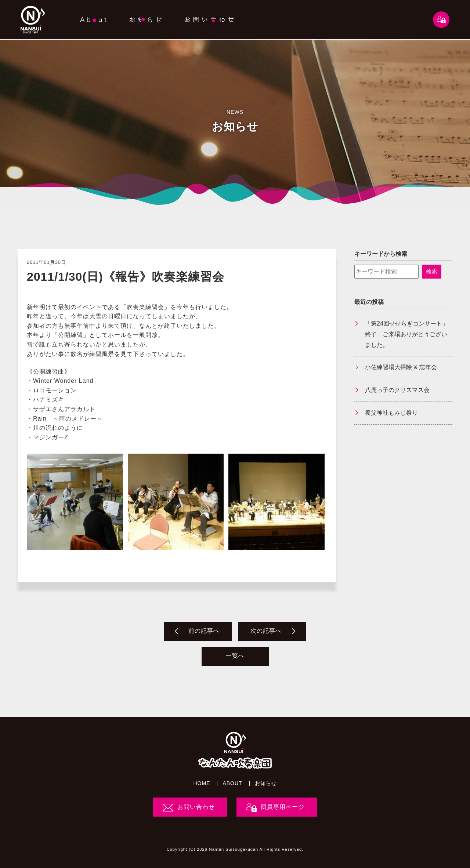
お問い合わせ (196, 807)
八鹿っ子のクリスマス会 (397, 390)
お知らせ (266, 783)
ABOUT (232, 783)
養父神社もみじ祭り (391, 413)
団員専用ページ (283, 807)
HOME (202, 783)
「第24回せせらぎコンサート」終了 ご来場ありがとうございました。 (406, 334)
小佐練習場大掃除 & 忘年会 (401, 367)
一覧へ (235, 656)
